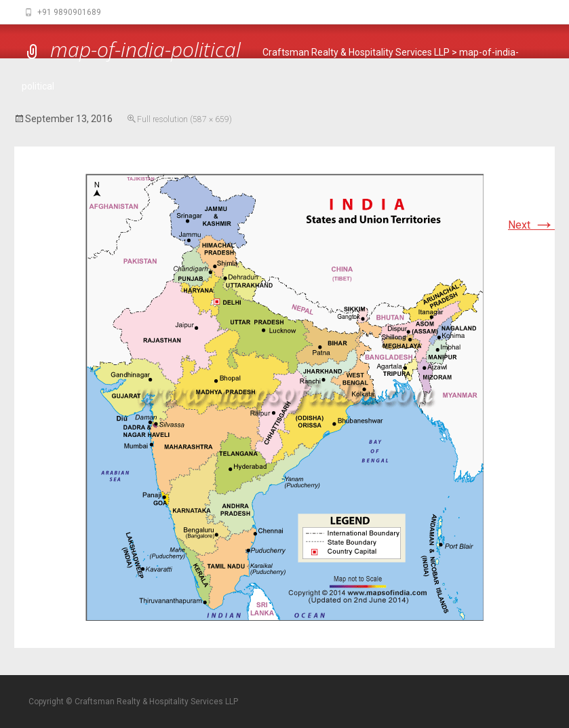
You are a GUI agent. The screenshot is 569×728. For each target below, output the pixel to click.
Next (531, 225)
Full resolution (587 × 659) (184, 119)
